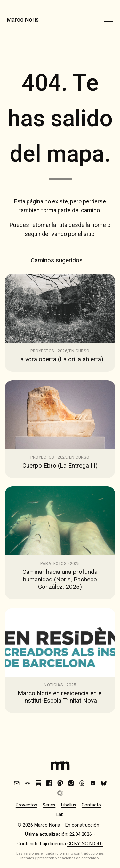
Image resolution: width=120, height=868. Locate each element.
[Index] (60, 767)
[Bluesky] (104, 783)
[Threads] (82, 783)
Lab (60, 815)
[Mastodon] (60, 783)
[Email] (17, 783)
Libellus (69, 805)
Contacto (91, 805)
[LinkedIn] (93, 783)
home (99, 225)
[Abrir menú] (108, 19)
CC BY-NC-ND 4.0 (85, 844)
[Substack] (38, 783)
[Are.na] (28, 783)
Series (49, 805)
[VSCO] (60, 793)
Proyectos (26, 805)
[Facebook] (49, 783)
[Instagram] (71, 783)
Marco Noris (23, 20)
